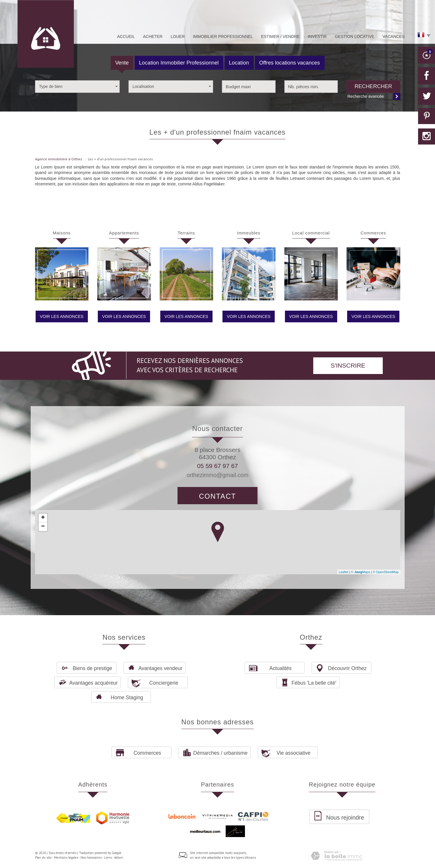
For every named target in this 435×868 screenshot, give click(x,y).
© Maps (361, 572)
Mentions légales (66, 857)
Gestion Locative (355, 36)
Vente (122, 63)
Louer (178, 36)
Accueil (126, 36)
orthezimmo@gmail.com (218, 475)
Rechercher (373, 86)
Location (239, 63)
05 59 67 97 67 (218, 466)
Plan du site (43, 857)
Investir (317, 36)
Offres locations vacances (290, 63)
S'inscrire (348, 365)
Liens (108, 857)
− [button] (43, 527)
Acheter (153, 36)
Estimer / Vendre (280, 36)
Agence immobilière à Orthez (59, 159)
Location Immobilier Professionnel (179, 63)
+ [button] (43, 518)
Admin (119, 857)
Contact (217, 496)
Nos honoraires (91, 857)
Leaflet (343, 572)
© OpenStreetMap (386, 572)
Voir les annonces (62, 316)
